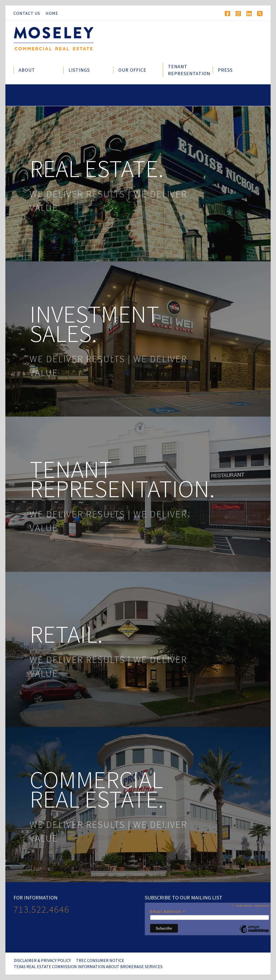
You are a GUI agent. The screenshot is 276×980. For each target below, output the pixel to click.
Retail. (66, 634)
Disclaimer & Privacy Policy (42, 960)
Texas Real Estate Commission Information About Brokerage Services (88, 967)
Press (225, 70)
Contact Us (27, 13)
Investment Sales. (94, 324)
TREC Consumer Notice (100, 960)
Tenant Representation (189, 70)
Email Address (168, 912)
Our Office (132, 70)
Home (52, 13)
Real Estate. (97, 168)
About (27, 70)
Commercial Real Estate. (97, 789)
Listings (79, 70)
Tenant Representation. (122, 479)
